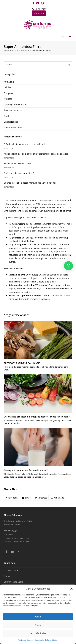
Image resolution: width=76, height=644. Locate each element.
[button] (71, 589)
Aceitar (38, 617)
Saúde (7, 116)
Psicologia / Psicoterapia (16, 105)
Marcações (39, 13)
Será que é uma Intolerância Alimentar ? (26, 470)
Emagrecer (9, 93)
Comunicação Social (14, 582)
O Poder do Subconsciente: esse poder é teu (25, 144)
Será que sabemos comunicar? (19, 173)
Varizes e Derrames (13, 128)
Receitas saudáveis (13, 110)
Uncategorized (11, 122)
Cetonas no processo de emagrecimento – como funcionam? (37, 417)
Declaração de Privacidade (46, 640)
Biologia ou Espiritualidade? (17, 163)
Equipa (7, 576)
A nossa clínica (11, 570)
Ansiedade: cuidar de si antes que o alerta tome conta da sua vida (36, 154)
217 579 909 (41, 9)
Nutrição (8, 99)
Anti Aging (9, 82)
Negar (38, 625)
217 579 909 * (11, 531)
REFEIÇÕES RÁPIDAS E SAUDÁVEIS (22, 363)
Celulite (7, 87)
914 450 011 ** (11, 535)
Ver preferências (38, 633)
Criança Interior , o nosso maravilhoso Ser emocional (30, 183)
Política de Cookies (25, 640)
